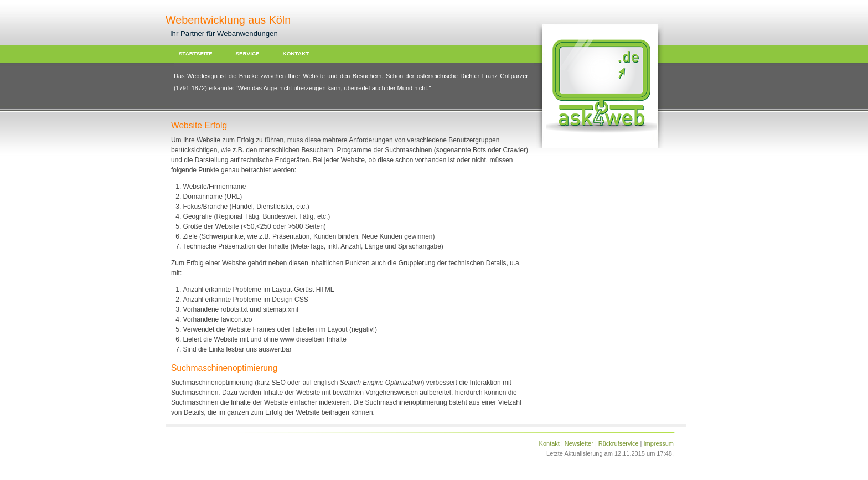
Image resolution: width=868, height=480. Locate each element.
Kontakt (549, 443)
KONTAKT (296, 53)
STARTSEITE (196, 53)
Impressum (659, 443)
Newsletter (579, 443)
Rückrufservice (619, 443)
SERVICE (247, 53)
